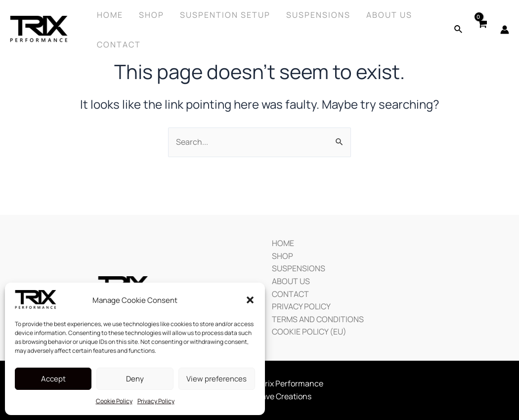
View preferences (216, 379)
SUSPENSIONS (299, 268)
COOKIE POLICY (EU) (309, 332)
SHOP (282, 256)
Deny (135, 379)
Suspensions (318, 15)
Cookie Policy (114, 401)
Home (110, 15)
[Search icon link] (459, 30)
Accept (53, 379)
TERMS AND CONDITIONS (318, 319)
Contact (119, 44)
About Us (389, 15)
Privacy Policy (156, 401)
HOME (283, 243)
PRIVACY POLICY (301, 306)
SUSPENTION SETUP (225, 15)
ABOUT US (291, 281)
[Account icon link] (505, 30)
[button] (250, 300)
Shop (151, 15)
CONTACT (290, 294)
